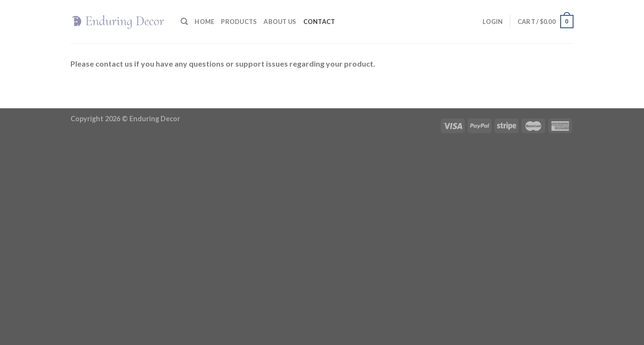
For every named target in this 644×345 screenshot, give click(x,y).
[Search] (184, 22)
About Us (280, 22)
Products (239, 22)
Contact (319, 22)
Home (204, 22)
